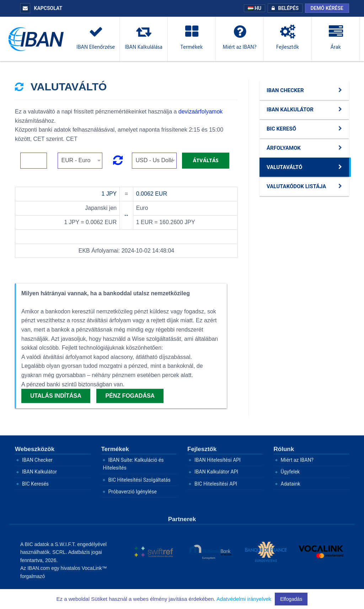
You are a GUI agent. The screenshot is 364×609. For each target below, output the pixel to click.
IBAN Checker (37, 460)
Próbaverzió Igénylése (133, 492)
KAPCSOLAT (41, 8)
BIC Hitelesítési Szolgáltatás (140, 480)
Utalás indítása (56, 396)
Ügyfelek (290, 472)
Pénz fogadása (130, 396)
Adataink (291, 484)
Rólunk (284, 449)
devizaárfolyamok (201, 112)
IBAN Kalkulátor (39, 472)
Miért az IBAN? (297, 460)
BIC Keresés (35, 484)
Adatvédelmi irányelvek (244, 599)
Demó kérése (327, 8)
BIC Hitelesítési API (216, 484)
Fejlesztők (202, 449)
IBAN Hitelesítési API (218, 460)
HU (255, 8)
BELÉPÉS (283, 8)
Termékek (115, 449)
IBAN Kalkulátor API (216, 472)
